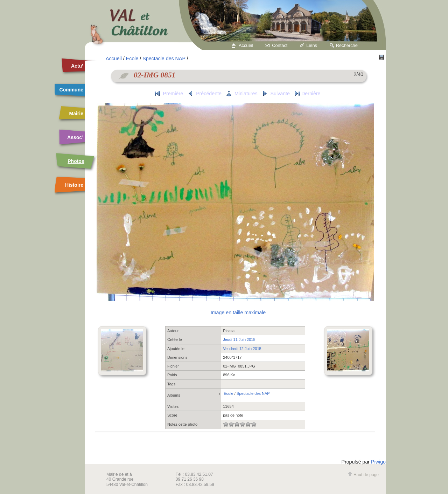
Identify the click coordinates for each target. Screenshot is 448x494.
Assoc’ (75, 137)
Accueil (246, 45)
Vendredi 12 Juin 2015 (242, 349)
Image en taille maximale (238, 313)
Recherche (347, 45)
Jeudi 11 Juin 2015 (239, 339)
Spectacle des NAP (164, 59)
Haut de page (363, 475)
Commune (71, 90)
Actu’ (77, 66)
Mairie (76, 114)
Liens (312, 45)
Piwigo (378, 462)
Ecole (132, 59)
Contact (280, 45)
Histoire (74, 185)
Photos (76, 161)
